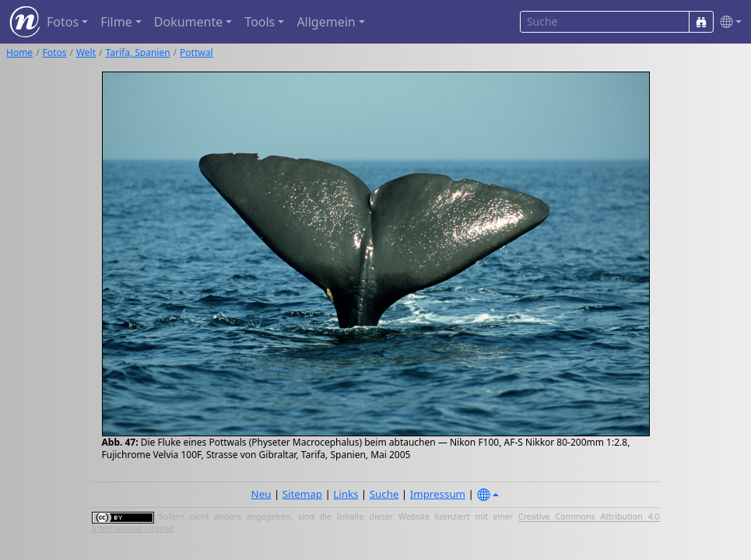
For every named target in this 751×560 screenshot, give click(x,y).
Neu (261, 494)
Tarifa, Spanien (138, 52)
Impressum (438, 494)
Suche (384, 494)
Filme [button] (116, 22)
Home (19, 52)
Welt (86, 52)
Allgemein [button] (326, 22)
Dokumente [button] (188, 22)
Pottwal (196, 52)
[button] (728, 22)
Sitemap (302, 494)
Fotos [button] (63, 22)
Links (346, 494)
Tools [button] (260, 22)
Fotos (55, 52)
